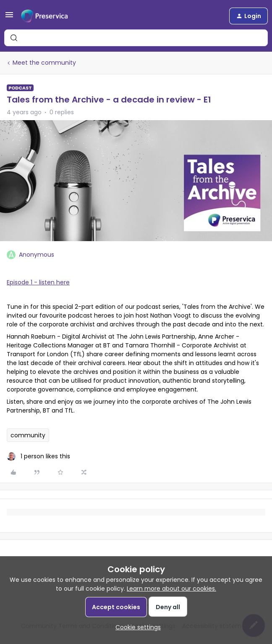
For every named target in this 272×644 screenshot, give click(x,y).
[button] (9, 18)
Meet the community (44, 63)
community (28, 435)
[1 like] (38, 456)
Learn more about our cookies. (171, 589)
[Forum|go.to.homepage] (44, 16)
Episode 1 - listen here (38, 282)
